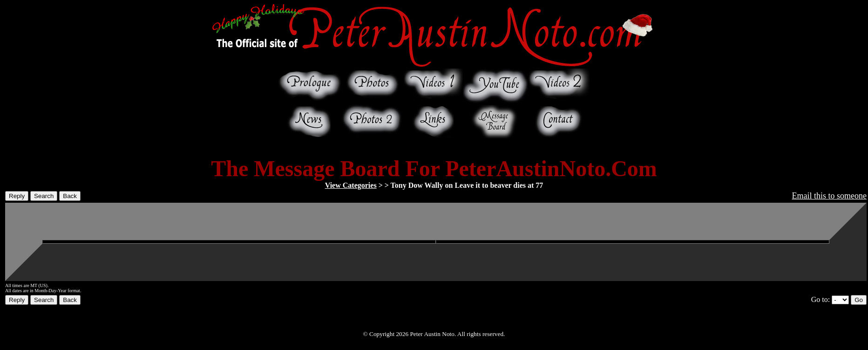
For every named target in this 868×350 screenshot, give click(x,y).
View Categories (351, 185)
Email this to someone (829, 196)
